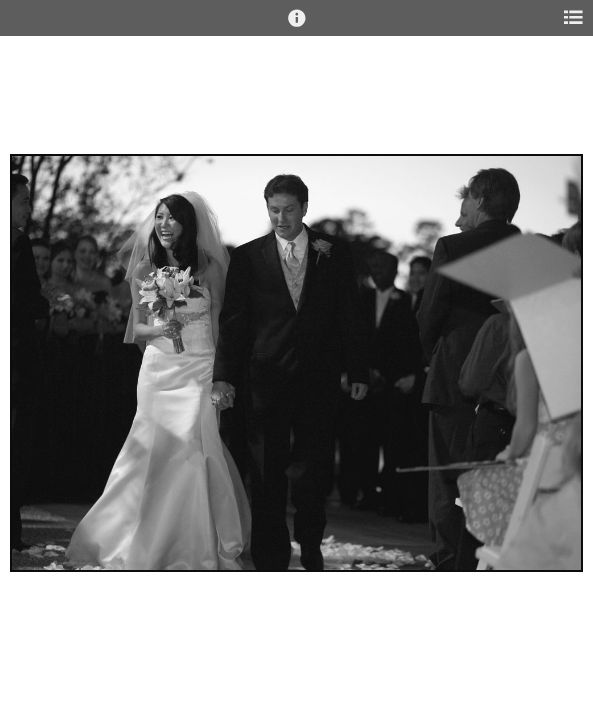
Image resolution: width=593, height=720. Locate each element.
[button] (297, 27)
